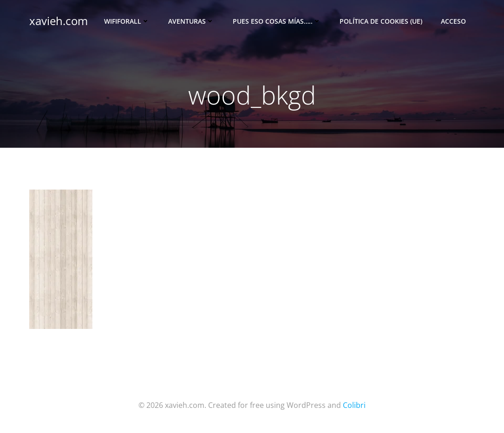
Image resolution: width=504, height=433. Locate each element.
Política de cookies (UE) (381, 21)
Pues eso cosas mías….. (277, 21)
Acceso (453, 21)
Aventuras (191, 21)
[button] (61, 259)
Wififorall (127, 21)
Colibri (354, 405)
